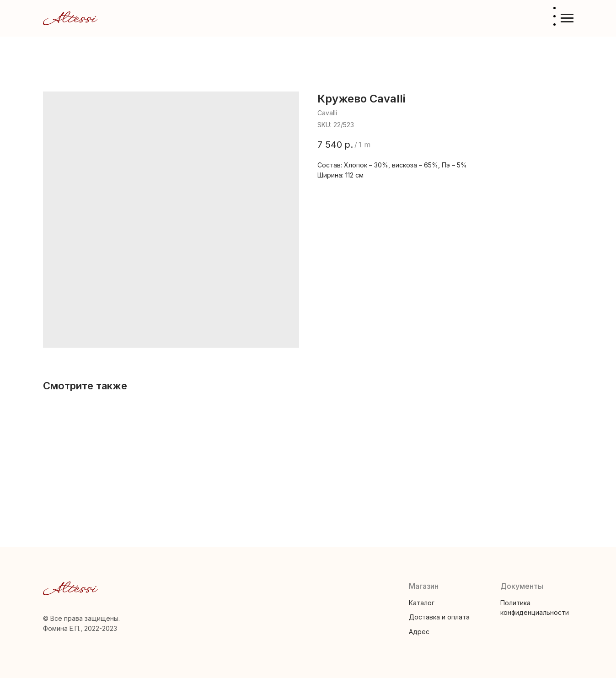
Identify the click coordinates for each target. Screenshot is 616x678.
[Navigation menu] (567, 18)
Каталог (422, 603)
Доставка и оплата (439, 617)
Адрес (419, 632)
